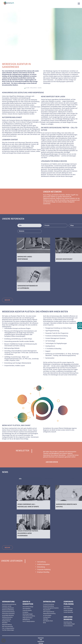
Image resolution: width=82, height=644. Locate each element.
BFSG (45, 623)
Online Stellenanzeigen (69, 624)
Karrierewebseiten (68, 626)
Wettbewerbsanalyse (7, 617)
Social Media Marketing (8, 615)
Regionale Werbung (7, 625)
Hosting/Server (47, 617)
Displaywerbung (6, 621)
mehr (7, 300)
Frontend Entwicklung (49, 604)
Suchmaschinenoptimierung (9, 604)
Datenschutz (41, 641)
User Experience (27, 609)
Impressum (41, 638)
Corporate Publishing (44, 569)
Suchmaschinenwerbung (8, 612)
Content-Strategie (68, 610)
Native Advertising (68, 609)
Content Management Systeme (51, 608)
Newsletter (5, 623)
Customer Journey (7, 606)
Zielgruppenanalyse (27, 618)
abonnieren (52, 462)
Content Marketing (68, 612)
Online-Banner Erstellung (29, 616)
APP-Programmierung (49, 612)
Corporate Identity (27, 610)
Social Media (67, 607)
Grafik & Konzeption (43, 564)
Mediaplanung (26, 620)
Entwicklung (41, 567)
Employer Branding (43, 572)
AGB (41, 640)
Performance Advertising (8, 613)
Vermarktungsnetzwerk (8, 608)
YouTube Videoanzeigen (8, 630)
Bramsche (67, 364)
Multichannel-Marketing (8, 610)
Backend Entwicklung (48, 606)
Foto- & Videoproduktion (8, 628)
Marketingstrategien (28, 614)
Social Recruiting (68, 622)
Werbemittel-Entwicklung (49, 613)
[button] (4, 640)
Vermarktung (41, 562)
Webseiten (46, 619)
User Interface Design (28, 607)
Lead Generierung (6, 619)
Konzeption (25, 612)
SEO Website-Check (48, 621)
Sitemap (41, 643)
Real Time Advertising (7, 626)
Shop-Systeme (47, 610)
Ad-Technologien (47, 615)
